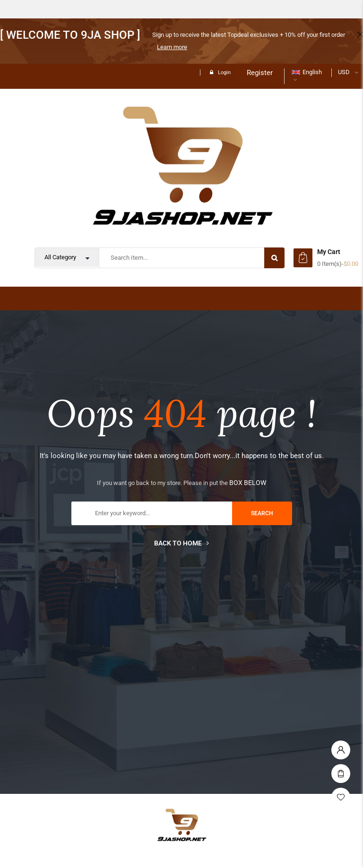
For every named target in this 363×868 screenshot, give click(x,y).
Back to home (181, 543)
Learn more (172, 47)
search (262, 513)
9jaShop (31, 298)
